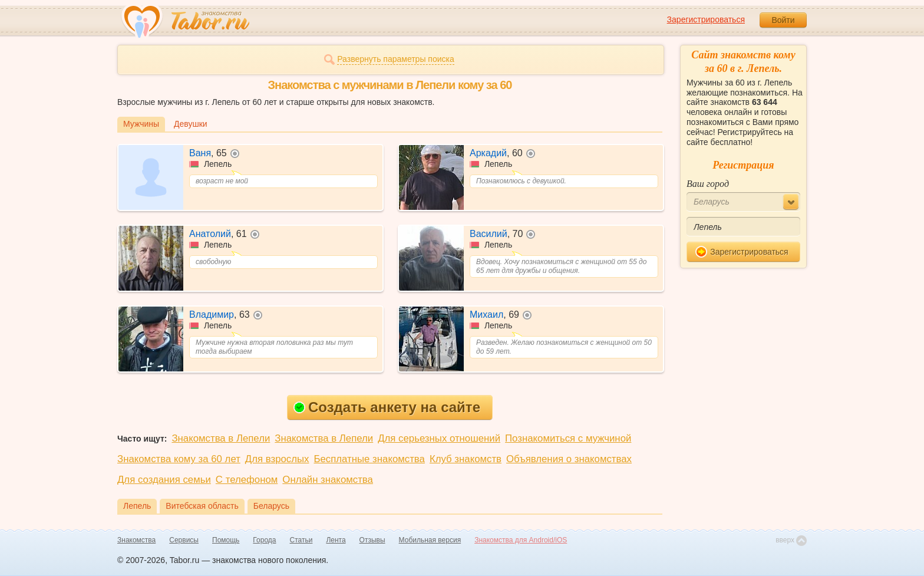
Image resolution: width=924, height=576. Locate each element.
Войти (783, 20)
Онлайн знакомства (328, 480)
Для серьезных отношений (439, 438)
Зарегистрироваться (706, 19)
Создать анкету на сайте (387, 407)
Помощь (226, 540)
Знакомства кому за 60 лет (179, 459)
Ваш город (708, 184)
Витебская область (202, 506)
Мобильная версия (430, 540)
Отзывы (372, 540)
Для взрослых (277, 459)
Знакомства (136, 540)
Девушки (191, 124)
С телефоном (247, 480)
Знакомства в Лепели (221, 438)
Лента (336, 540)
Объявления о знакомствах (569, 459)
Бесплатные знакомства (369, 459)
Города (264, 540)
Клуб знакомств (466, 459)
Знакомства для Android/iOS (521, 540)
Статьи (301, 540)
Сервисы (184, 540)
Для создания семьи (164, 480)
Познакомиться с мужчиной (568, 438)
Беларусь (271, 506)
